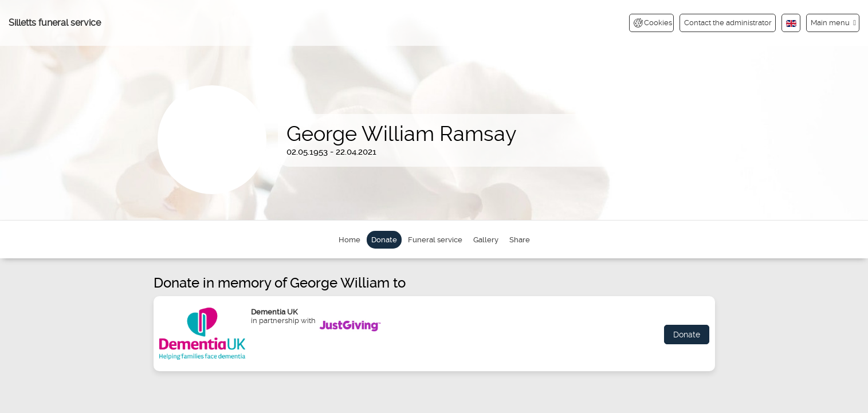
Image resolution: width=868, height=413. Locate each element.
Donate (384, 240)
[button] (833, 23)
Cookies (653, 23)
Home (349, 240)
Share (520, 240)
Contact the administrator (728, 23)
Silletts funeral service (55, 23)
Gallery (486, 240)
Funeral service (435, 240)
